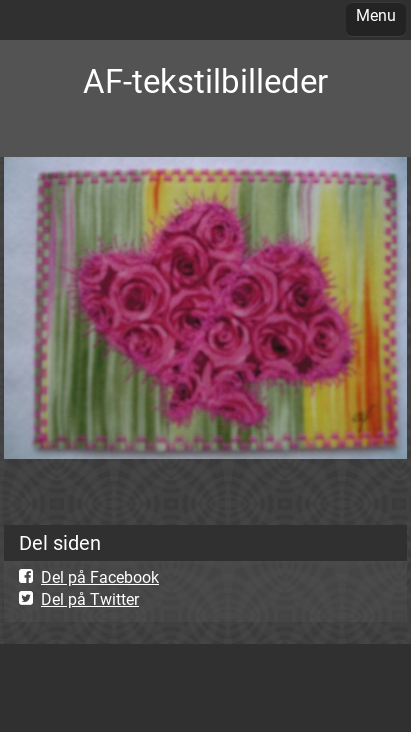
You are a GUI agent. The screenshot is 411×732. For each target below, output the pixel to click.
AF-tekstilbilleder (205, 81)
